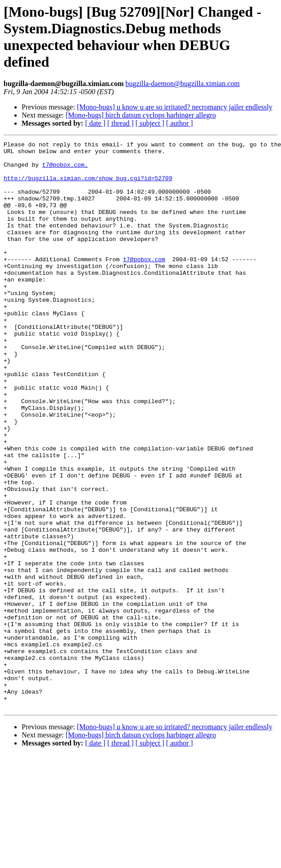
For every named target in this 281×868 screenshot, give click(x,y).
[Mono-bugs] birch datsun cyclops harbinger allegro (141, 115)
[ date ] (95, 123)
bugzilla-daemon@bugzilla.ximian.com (182, 84)
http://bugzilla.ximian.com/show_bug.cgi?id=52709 (88, 186)
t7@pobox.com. (65, 170)
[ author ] (180, 123)
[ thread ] (120, 123)
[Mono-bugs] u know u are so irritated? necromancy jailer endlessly (175, 107)
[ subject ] (150, 123)
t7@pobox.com (144, 283)
